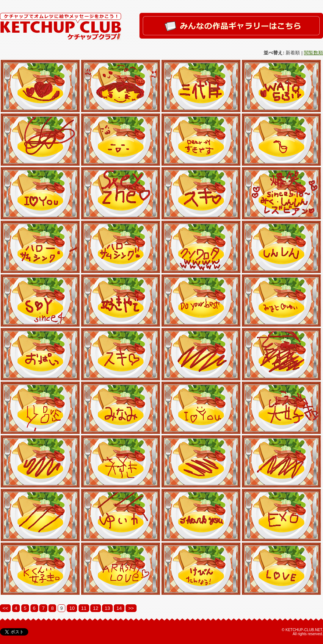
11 (84, 608)
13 (107, 608)
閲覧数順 (313, 53)
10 (72, 608)
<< (5, 608)
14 (119, 608)
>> (131, 608)
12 (95, 608)
